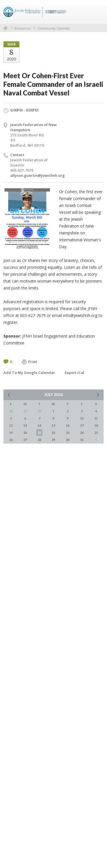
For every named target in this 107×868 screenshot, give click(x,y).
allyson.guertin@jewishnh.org (38, 175)
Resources (23, 28)
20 (25, 433)
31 (82, 440)
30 (68, 440)
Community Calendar (54, 28)
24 (82, 433)
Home (5, 28)
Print (29, 362)
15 (53, 425)
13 (25, 425)
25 (96, 433)
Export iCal (74, 373)
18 (96, 425)
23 (68, 433)
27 (25, 440)
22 (53, 433)
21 (39, 433)
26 (11, 440)
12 (11, 425)
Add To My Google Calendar (29, 373)
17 (82, 425)
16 (68, 425)
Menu (97, 12)
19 (11, 433)
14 (39, 425)
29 (53, 440)
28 (39, 440)
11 (96, 418)
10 (82, 418)
